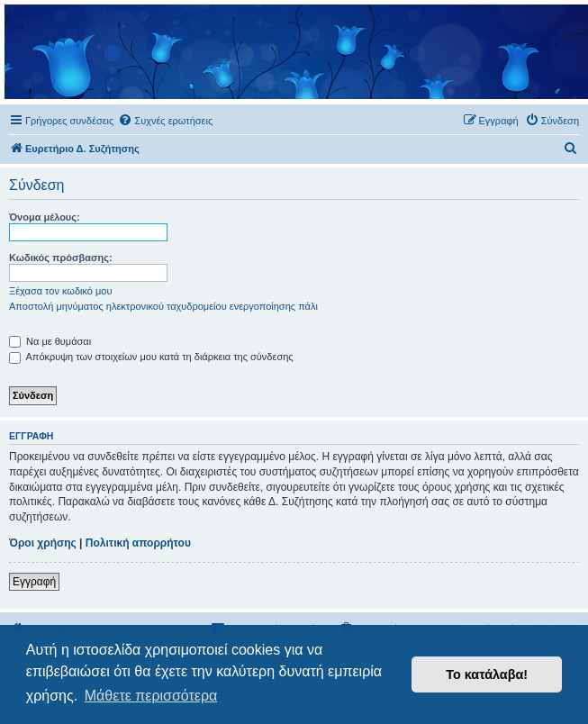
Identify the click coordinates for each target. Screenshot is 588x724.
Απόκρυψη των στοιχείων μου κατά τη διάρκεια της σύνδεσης (151, 357)
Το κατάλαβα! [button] (487, 674)
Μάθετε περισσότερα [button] (151, 696)
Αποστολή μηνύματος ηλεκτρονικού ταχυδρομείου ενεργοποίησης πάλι (163, 306)
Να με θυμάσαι (50, 341)
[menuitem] (165, 121)
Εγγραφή (34, 582)
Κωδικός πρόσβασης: (61, 258)
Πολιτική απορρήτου (138, 543)
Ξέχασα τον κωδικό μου (61, 291)
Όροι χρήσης (43, 543)
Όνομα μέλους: (45, 217)
